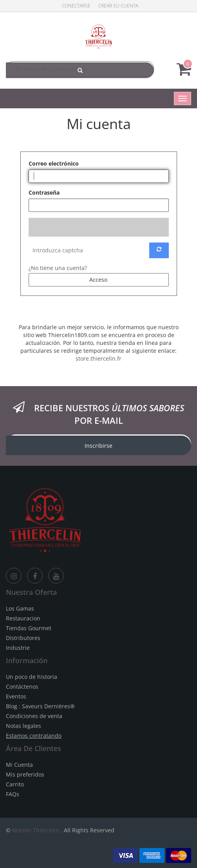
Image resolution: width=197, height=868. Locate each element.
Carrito (15, 784)
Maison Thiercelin (36, 830)
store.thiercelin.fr (98, 358)
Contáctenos (22, 687)
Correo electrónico (54, 163)
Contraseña (44, 192)
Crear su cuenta (118, 6)
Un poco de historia (32, 677)
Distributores (23, 638)
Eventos (16, 696)
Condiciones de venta (34, 716)
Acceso (98, 280)
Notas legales (23, 726)
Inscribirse (98, 446)
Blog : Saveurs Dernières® (40, 706)
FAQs (13, 794)
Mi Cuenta (19, 765)
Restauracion (23, 618)
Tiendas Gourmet (29, 628)
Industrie (18, 648)
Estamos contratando (34, 736)
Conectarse (76, 6)
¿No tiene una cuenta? (58, 268)
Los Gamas (20, 608)
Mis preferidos (25, 774)
